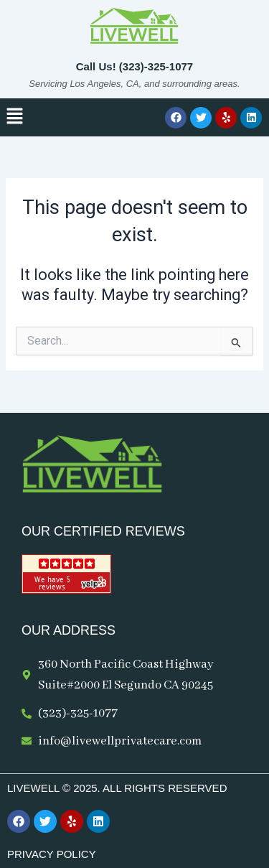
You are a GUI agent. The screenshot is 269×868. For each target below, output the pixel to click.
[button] (14, 117)
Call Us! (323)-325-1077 (134, 66)
